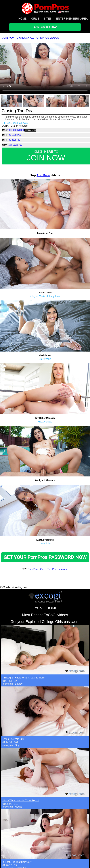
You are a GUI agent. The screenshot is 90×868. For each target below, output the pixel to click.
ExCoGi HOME (45, 608)
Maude (19, 807)
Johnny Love (53, 296)
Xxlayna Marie (37, 296)
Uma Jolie (45, 543)
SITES (48, 19)
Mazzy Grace (45, 422)
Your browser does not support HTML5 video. (45, 68)
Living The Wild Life (13, 739)
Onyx (18, 745)
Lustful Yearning (45, 540)
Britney (19, 684)
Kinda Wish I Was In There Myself (21, 801)
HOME (22, 19)
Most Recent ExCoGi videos (45, 615)
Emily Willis (45, 359)
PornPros (43, 175)
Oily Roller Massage (45, 418)
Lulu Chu (6, 123)
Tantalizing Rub (45, 233)
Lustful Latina (45, 293)
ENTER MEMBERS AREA (72, 19)
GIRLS (35, 19)
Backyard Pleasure (45, 480)
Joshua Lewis (20, 123)
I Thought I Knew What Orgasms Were (23, 678)
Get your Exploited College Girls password (45, 622)
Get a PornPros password (54, 569)
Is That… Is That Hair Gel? (17, 862)
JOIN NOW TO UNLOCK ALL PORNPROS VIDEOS (31, 38)
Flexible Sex (45, 355)
